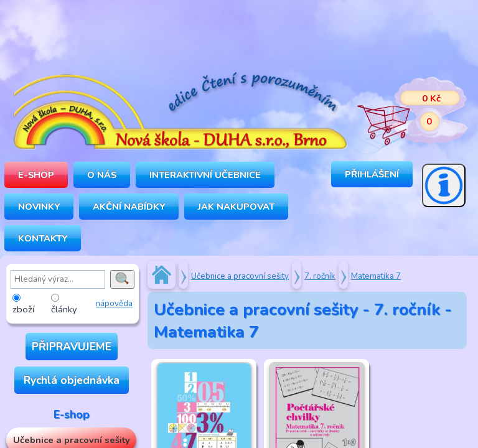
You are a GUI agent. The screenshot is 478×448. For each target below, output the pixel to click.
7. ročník (320, 276)
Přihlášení (372, 174)
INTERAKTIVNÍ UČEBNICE (205, 175)
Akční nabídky (129, 207)
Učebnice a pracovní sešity (240, 276)
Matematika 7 (376, 276)
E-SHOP (36, 175)
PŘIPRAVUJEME (72, 347)
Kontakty (43, 238)
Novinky (39, 207)
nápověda (114, 304)
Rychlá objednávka (72, 380)
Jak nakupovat (236, 207)
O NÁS (102, 175)
